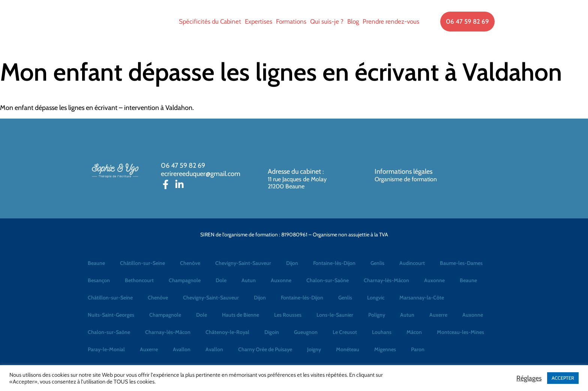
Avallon (182, 349)
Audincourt (412, 263)
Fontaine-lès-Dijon (334, 263)
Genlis (377, 263)
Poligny (377, 315)
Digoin (272, 332)
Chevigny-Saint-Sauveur (243, 263)
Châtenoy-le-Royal (227, 332)
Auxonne (281, 280)
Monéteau (348, 349)
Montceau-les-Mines (460, 332)
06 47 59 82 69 (183, 165)
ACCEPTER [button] (563, 378)
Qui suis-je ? (327, 21)
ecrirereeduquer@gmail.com (201, 174)
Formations (291, 21)
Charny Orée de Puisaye (265, 349)
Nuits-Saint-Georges (111, 315)
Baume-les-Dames (461, 263)
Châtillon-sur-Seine (142, 263)
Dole (221, 280)
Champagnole (185, 280)
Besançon (99, 280)
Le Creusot (345, 332)
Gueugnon (306, 332)
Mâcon (414, 332)
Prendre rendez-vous (391, 21)
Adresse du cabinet (295, 171)
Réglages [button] (529, 378)
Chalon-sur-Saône (328, 280)
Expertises (259, 21)
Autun (249, 280)
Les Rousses (288, 315)
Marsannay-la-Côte (422, 298)
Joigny (314, 349)
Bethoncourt (139, 280)
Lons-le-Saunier (335, 315)
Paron (418, 349)
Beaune (96, 263)
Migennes (385, 349)
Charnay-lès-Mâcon (386, 280)
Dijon (292, 263)
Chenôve (190, 263)
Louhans (382, 332)
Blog (353, 21)
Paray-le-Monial (106, 349)
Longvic (376, 298)
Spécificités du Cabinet (210, 21)
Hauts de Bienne (241, 315)
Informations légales (403, 171)
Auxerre (438, 315)
